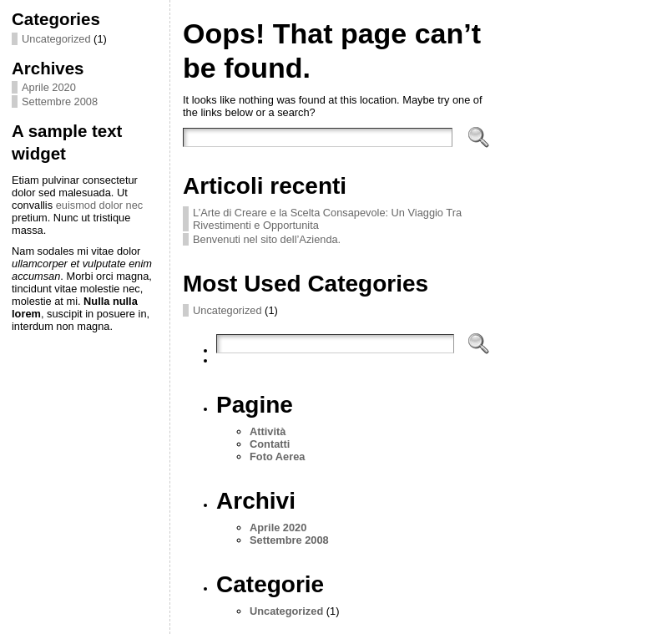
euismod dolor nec (100, 205)
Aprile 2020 (49, 87)
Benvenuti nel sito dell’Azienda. (267, 239)
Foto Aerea (277, 456)
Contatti (270, 444)
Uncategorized (56, 39)
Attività (268, 431)
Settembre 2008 (60, 101)
